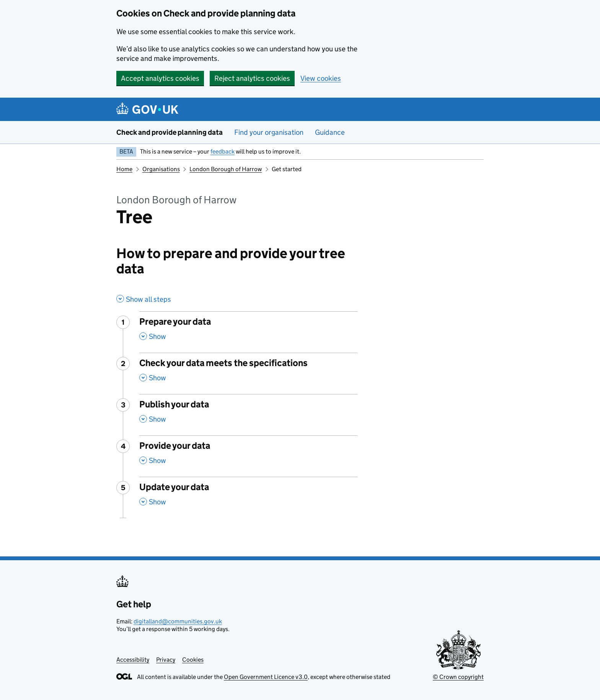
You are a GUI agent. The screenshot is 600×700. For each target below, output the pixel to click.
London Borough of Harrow (226, 169)
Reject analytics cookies (252, 78)
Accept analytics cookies (160, 78)
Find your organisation (269, 132)
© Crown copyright (458, 677)
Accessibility (133, 660)
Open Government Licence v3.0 (266, 677)
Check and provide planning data (170, 132)
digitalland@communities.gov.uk (178, 621)
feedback (223, 151)
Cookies (193, 660)
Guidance (330, 132)
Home (124, 169)
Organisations (161, 169)
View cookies (321, 78)
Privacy (166, 660)
